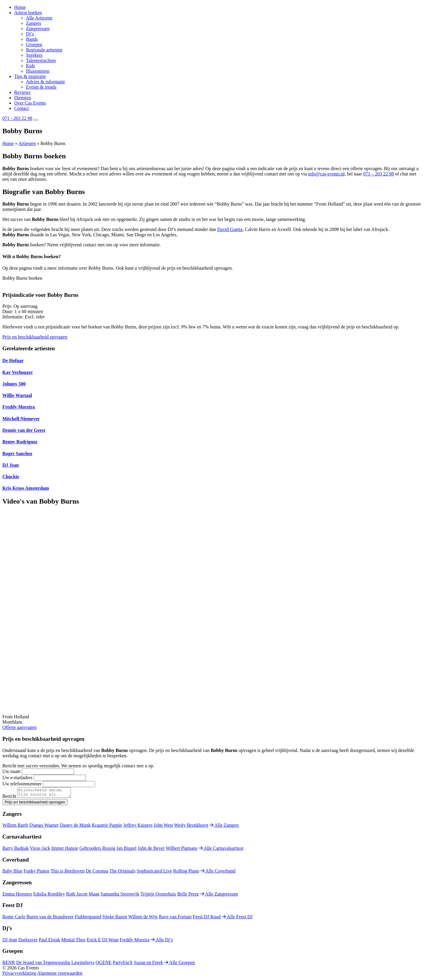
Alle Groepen (179, 964)
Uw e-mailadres (17, 778)
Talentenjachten (41, 60)
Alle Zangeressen (219, 896)
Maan (94, 896)
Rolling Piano (186, 873)
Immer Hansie (65, 850)
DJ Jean (10, 941)
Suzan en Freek (149, 964)
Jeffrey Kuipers (138, 827)
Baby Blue (12, 873)
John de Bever (151, 850)
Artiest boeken (28, 13)
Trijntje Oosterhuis (158, 896)
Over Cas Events (30, 103)
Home (20, 7)
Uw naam (12, 771)
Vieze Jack (40, 850)
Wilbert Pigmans (181, 850)
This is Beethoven (68, 873)
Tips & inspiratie (30, 76)
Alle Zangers (224, 827)
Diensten (23, 98)
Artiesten (27, 143)
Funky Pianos (37, 873)
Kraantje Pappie (107, 827)
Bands (32, 39)
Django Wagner (44, 827)
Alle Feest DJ (237, 918)
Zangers (34, 23)
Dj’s (30, 34)
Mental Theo (73, 941)
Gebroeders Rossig (97, 850)
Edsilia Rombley (49, 896)
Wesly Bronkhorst (191, 827)
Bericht (9, 798)
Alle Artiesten (39, 18)
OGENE (104, 964)
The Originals (122, 873)
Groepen (34, 44)
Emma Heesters (17, 896)
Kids (30, 66)
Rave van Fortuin (175, 918)
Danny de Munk (75, 827)
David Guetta (230, 229)
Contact (22, 108)
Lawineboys (83, 964)
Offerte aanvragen (19, 727)
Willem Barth (15, 827)
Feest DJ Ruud (207, 918)
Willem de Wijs (143, 918)
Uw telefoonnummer (22, 784)
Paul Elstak (49, 941)
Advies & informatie (45, 82)
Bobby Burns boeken (22, 278)
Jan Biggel (126, 850)
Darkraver (28, 941)
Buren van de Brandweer (50, 918)
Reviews (22, 92)
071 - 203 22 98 (17, 118)
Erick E (94, 941)
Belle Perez (188, 896)
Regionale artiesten (44, 50)
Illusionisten (38, 71)
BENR (9, 964)
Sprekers (34, 55)
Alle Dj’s (162, 941)
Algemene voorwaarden (60, 975)
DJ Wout (110, 941)
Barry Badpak (15, 850)
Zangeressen (38, 29)
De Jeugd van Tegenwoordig (43, 964)
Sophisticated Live (154, 873)
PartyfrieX (123, 964)
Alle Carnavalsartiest (221, 850)
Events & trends (41, 87)
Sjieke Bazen (115, 918)
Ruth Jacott (77, 896)
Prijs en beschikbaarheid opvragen (35, 337)
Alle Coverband (218, 873)
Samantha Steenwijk (120, 896)
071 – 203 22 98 (378, 174)
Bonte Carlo (14, 918)
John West (163, 827)
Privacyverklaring (19, 975)
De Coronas (97, 873)
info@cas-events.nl (326, 174)
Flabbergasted (88, 918)
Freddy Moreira (135, 941)
